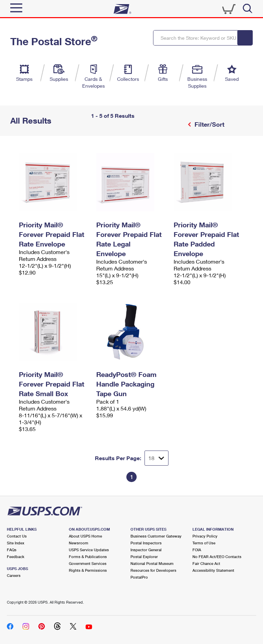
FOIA (197, 550)
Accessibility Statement (213, 570)
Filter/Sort (209, 124)
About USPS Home (85, 536)
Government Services (88, 563)
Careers (14, 575)
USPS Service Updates (89, 550)
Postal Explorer (144, 557)
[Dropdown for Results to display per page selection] (156, 458)
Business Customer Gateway (156, 536)
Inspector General (146, 550)
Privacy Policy (205, 536)
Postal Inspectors (146, 543)
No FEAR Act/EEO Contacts (217, 557)
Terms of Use (204, 543)
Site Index (16, 543)
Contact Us (17, 536)
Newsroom (79, 543)
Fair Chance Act (206, 563)
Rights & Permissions (88, 570)
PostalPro (139, 577)
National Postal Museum (152, 563)
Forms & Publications (88, 557)
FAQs (12, 550)
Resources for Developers (153, 570)
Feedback (16, 557)
